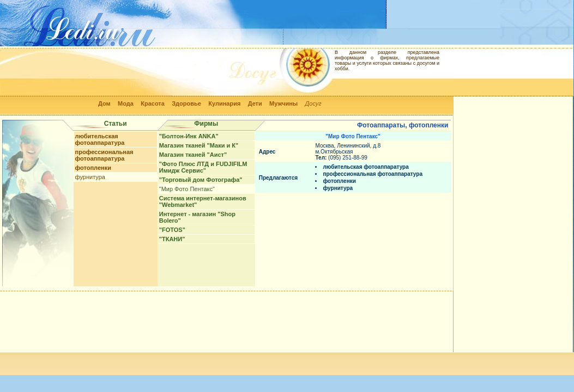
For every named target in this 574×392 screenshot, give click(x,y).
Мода (126, 103)
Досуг (313, 103)
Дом (104, 103)
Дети (255, 103)
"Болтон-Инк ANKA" (189, 136)
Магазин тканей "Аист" (193, 155)
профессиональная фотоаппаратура (104, 155)
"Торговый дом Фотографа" (201, 180)
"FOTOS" (172, 230)
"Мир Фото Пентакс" (187, 189)
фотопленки (93, 168)
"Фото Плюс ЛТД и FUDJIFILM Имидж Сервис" (203, 167)
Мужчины (283, 103)
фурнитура (90, 177)
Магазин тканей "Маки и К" (199, 145)
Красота (153, 103)
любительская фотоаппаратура (100, 139)
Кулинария (224, 103)
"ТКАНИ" (172, 239)
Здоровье (186, 103)
